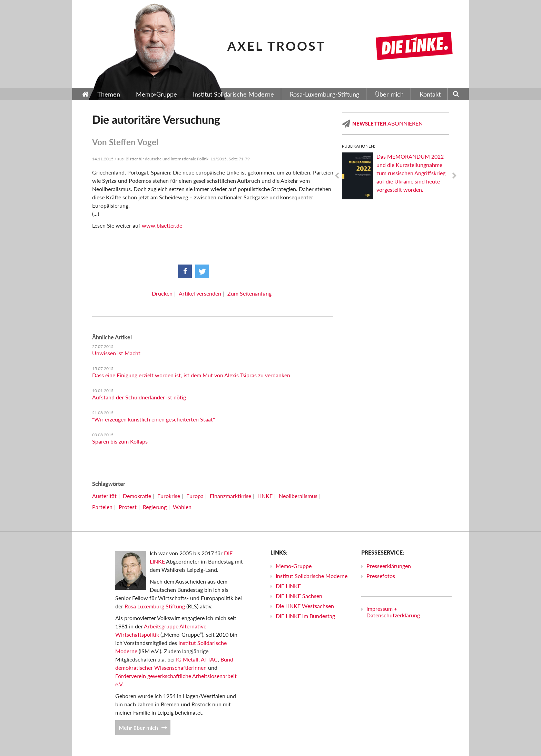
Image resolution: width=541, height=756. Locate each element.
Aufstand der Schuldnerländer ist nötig (139, 397)
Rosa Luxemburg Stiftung (155, 606)
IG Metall (187, 659)
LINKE (265, 496)
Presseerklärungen (389, 566)
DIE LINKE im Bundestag (305, 616)
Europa (195, 496)
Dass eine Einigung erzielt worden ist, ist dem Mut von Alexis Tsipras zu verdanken (191, 375)
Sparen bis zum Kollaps (120, 441)
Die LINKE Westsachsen (305, 606)
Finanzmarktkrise (230, 496)
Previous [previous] (337, 176)
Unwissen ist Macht (116, 353)
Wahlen (182, 507)
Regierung (155, 507)
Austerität (104, 496)
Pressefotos (381, 576)
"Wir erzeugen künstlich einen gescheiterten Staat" (154, 419)
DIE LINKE (288, 586)
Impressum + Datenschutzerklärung (393, 612)
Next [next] (454, 176)
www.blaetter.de (162, 225)
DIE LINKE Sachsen (299, 596)
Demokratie (137, 496)
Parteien (102, 507)
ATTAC (209, 659)
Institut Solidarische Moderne (312, 576)
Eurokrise (169, 496)
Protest (128, 507)
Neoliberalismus (298, 496)
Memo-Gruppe (294, 566)
